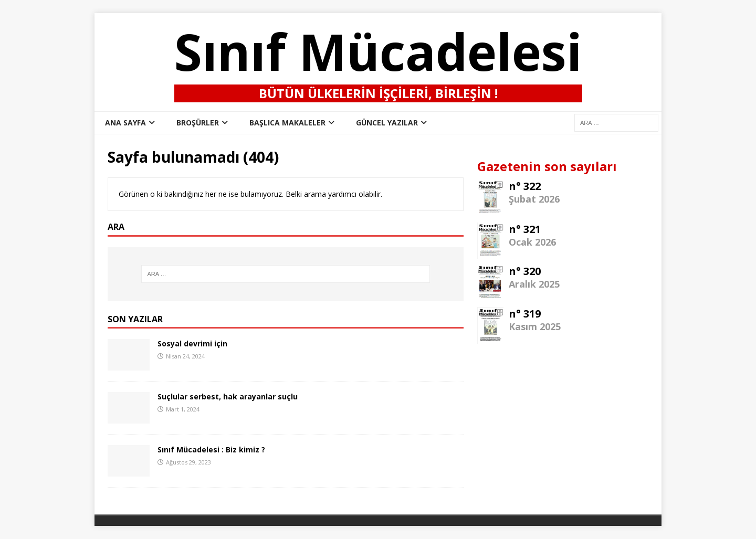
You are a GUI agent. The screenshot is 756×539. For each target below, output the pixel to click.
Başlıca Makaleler (287, 123)
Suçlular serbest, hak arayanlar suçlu (228, 397)
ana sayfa (125, 123)
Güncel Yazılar (387, 123)
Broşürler (198, 123)
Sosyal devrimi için (192, 344)
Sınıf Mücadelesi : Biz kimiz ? (211, 450)
